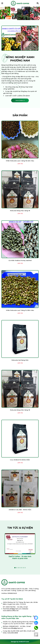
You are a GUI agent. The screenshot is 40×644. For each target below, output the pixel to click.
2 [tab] (17, 15)
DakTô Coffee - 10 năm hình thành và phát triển (20, 557)
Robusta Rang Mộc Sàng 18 (20, 211)
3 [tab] (18, 15)
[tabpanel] (20, 13)
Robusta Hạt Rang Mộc (20, 360)
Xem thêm (20, 100)
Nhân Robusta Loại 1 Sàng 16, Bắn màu (20, 310)
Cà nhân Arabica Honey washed (20, 260)
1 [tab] (15, 15)
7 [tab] (25, 15)
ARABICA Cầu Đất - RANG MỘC (20, 510)
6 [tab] (23, 15)
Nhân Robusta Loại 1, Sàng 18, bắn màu (20, 161)
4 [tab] (20, 15)
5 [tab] (22, 15)
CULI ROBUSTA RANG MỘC (20, 460)
